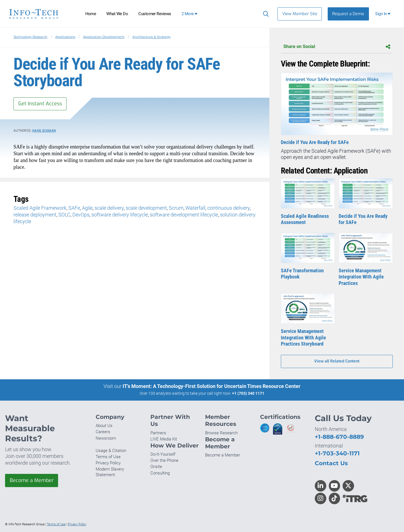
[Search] (265, 14)
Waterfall (195, 208)
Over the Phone (164, 460)
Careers (103, 432)
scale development (146, 208)
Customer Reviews (155, 14)
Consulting (160, 473)
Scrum (176, 208)
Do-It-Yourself (163, 454)
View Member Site (300, 14)
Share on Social (337, 47)
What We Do (117, 14)
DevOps (81, 215)
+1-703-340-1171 (337, 453)
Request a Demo (348, 14)
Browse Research (221, 433)
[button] (383, 14)
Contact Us (331, 463)
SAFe (74, 208)
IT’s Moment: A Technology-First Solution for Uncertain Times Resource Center (212, 386)
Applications (65, 37)
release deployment (35, 215)
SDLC (64, 215)
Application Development (104, 37)
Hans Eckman (44, 131)
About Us (104, 426)
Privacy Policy (108, 463)
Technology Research (30, 37)
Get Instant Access (40, 104)
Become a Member (32, 480)
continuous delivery (229, 208)
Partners (158, 433)
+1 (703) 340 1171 (248, 394)
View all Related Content (337, 361)
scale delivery (109, 208)
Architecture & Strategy (151, 37)
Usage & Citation (111, 451)
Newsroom (106, 438)
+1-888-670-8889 (339, 437)
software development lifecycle (184, 215)
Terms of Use (108, 457)
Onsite (156, 467)
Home (91, 14)
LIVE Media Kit (164, 439)
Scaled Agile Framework (40, 208)
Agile (87, 208)
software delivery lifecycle (120, 215)
